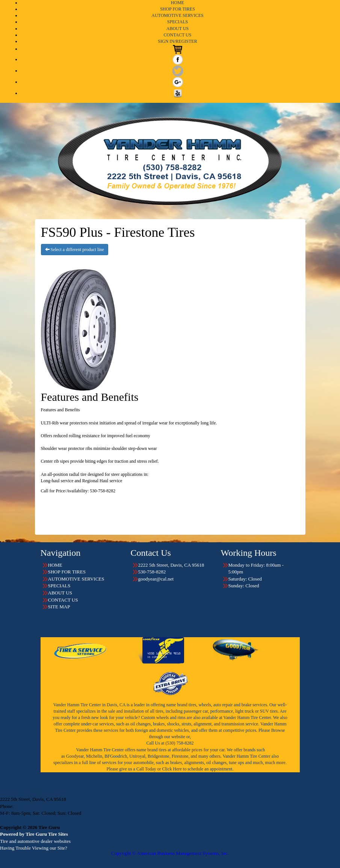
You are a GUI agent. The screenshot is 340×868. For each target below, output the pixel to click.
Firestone (180, 756)
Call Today (147, 769)
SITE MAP (59, 607)
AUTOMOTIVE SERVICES (178, 15)
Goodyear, (76, 756)
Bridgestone (159, 756)
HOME (178, 3)
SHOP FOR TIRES (178, 9)
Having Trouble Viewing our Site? (34, 848)
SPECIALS (178, 22)
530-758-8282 (29, 806)
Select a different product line (75, 250)
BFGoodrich (116, 756)
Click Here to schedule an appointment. (198, 769)
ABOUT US (178, 29)
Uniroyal (137, 756)
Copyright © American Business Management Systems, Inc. (170, 853)
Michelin (94, 756)
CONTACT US (178, 35)
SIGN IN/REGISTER (177, 41)
